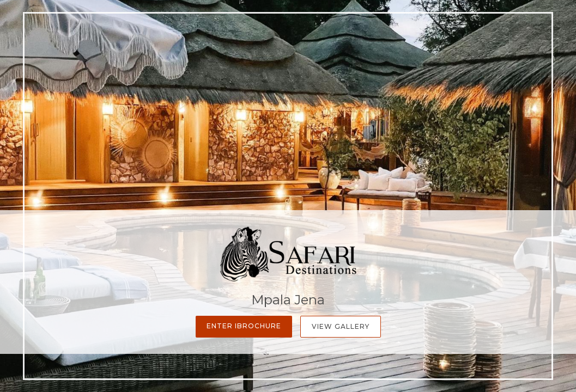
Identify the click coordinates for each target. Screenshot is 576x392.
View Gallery (341, 326)
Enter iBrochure (244, 326)
